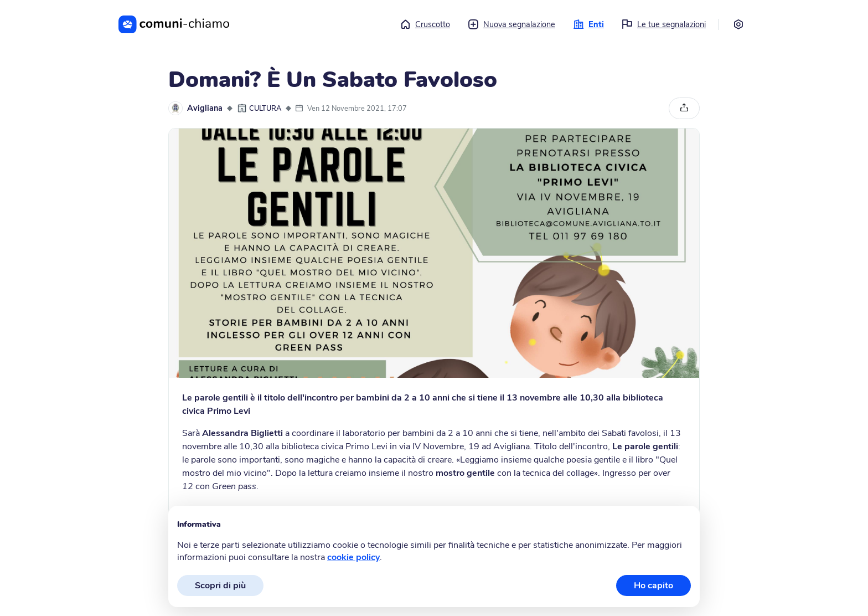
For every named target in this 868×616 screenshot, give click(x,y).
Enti (588, 24)
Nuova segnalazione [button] (512, 24)
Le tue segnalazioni (664, 24)
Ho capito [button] (653, 586)
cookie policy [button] (353, 557)
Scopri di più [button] (220, 586)
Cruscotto (425, 24)
